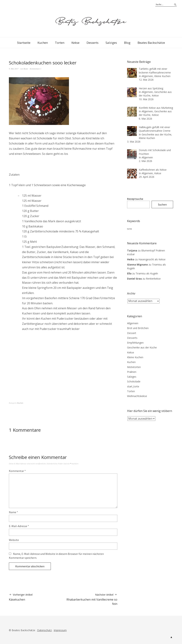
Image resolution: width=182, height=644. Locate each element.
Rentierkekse (153, 279)
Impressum (60, 630)
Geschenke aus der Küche (142, 347)
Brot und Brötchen (138, 328)
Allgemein (133, 323)
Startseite (24, 43)
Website (14, 540)
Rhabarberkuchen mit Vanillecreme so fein (90, 599)
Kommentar (17, 471)
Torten (60, 43)
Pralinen (132, 372)
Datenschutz (44, 630)
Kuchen (43, 43)
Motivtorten (134, 367)
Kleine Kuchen (135, 357)
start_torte (133, 386)
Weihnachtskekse (137, 396)
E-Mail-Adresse (19, 526)
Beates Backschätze (151, 43)
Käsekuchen (21, 597)
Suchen (162, 204)
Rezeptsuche (135, 199)
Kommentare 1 (36, 69)
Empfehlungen (135, 343)
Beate (26, 69)
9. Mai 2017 (14, 69)
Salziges (111, 43)
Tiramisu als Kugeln (147, 273)
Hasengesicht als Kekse (152, 259)
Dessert (132, 333)
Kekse (75, 43)
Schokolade (134, 381)
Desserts (93, 43)
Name (13, 512)
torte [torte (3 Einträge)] (129, 229)
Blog (127, 43)
